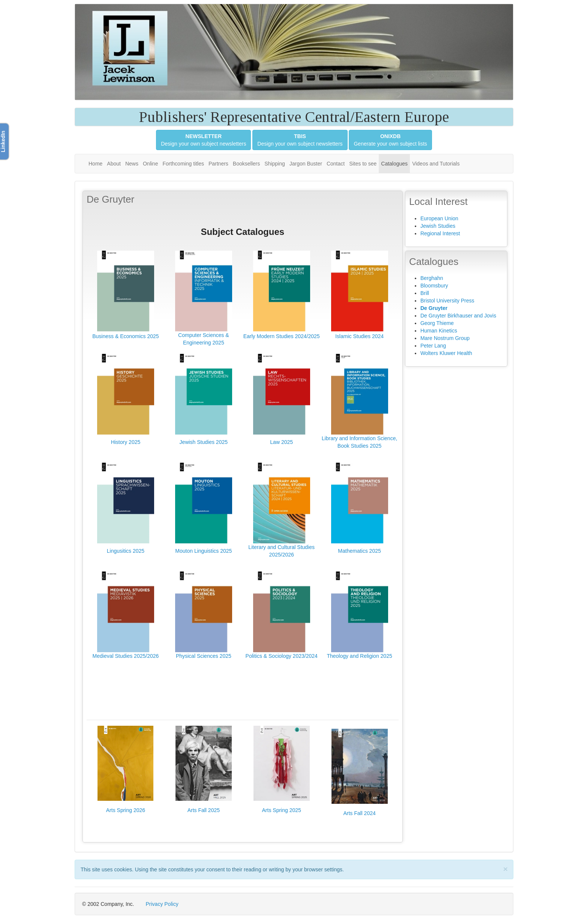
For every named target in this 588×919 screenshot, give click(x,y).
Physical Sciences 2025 (204, 656)
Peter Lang (433, 346)
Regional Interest (440, 233)
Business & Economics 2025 (125, 336)
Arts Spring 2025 (282, 810)
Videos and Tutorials (436, 164)
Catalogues (394, 164)
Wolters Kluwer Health (446, 353)
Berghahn (432, 278)
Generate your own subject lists (390, 140)
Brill (425, 293)
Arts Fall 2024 (359, 813)
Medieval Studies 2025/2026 (126, 656)
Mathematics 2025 (359, 551)
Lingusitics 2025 (126, 551)
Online (150, 164)
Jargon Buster (306, 164)
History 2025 (126, 442)
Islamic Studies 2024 (359, 336)
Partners (218, 164)
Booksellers (246, 164)
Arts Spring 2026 (126, 810)
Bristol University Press (447, 301)
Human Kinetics (439, 331)
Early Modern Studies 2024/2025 (282, 336)
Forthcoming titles (183, 164)
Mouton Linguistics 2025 (203, 551)
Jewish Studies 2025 (204, 442)
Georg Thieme (437, 323)
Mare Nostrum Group (445, 338)
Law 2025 (281, 442)
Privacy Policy (162, 904)
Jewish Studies (438, 226)
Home (95, 164)
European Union (439, 218)
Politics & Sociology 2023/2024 (282, 656)
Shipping (275, 164)
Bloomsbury (434, 286)
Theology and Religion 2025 (359, 656)
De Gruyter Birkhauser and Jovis (458, 316)
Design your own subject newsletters (203, 140)
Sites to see (363, 164)
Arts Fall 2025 (204, 810)
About (114, 164)
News (132, 164)
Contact (336, 164)
